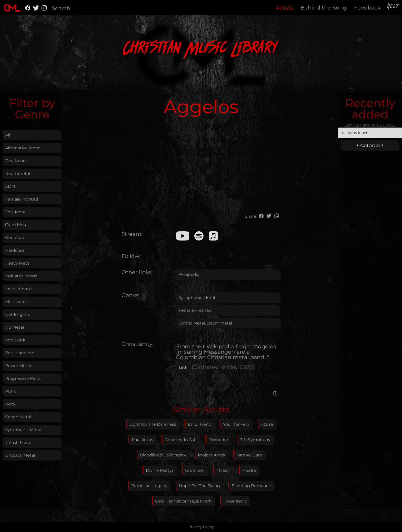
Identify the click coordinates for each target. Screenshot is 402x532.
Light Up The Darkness (153, 424)
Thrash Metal (18, 442)
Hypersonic (235, 501)
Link (183, 367)
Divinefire (218, 440)
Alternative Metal (23, 148)
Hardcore (15, 250)
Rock (10, 404)
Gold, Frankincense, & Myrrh (183, 501)
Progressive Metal (23, 378)
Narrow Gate (249, 455)
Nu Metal (14, 327)
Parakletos (142, 440)
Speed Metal (18, 417)
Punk (11, 391)
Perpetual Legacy (149, 486)
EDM (10, 186)
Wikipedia (189, 274)
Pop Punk (15, 340)
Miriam (223, 470)
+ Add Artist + (370, 145)
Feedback (367, 8)
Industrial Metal (21, 276)
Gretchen (195, 470)
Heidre (249, 470)
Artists (284, 8)
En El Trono (200, 424)
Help (393, 7)
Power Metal (18, 366)
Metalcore (15, 302)
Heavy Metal (18, 263)
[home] (12, 8)
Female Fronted (22, 199)
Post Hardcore (20, 353)
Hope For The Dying (199, 486)
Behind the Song (323, 8)
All (8, 135)
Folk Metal (16, 212)
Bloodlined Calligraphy (163, 455)
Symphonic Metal (23, 430)
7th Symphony (255, 440)
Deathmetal (18, 174)
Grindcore (15, 238)
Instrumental (19, 289)
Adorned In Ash (181, 440)
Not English (17, 314)
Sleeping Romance (251, 486)
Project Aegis (211, 455)
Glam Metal (17, 225)
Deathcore (16, 161)
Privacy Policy (201, 527)
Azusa (267, 424)
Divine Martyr (160, 470)
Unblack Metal (20, 455)
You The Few (236, 424)
